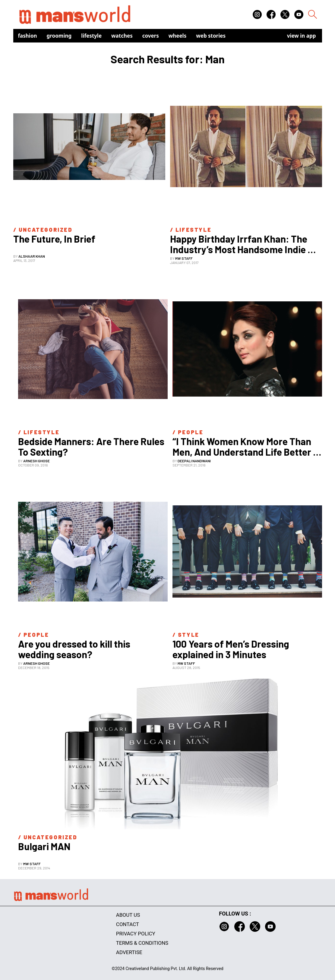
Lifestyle (91, 36)
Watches (122, 36)
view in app (302, 36)
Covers (151, 36)
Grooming (59, 36)
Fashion (28, 36)
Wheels (178, 36)
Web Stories (211, 36)
